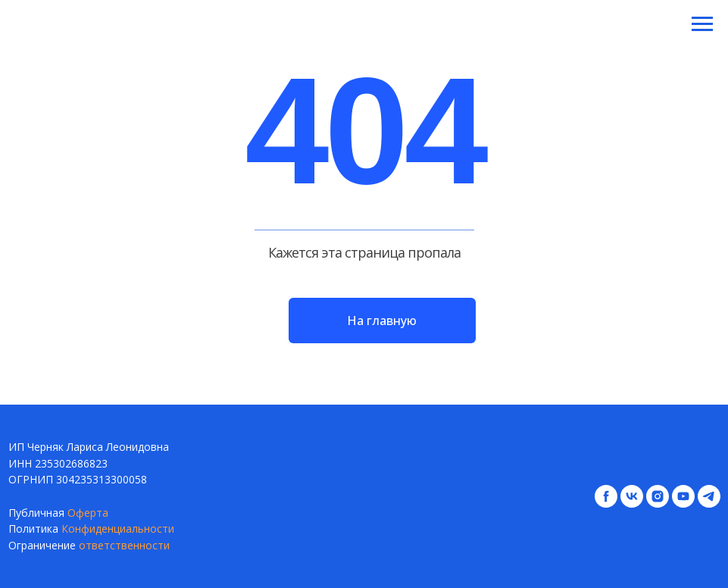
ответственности (124, 545)
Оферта (88, 513)
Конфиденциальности (118, 529)
